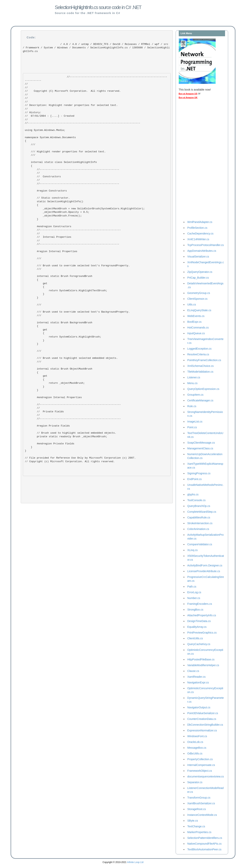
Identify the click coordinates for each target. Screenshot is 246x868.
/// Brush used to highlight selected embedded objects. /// (71, 358)
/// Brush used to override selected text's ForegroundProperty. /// (78, 267)
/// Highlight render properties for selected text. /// (65, 152)
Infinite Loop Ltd (135, 862)
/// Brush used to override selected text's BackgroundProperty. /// (78, 314)
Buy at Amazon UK (188, 97)
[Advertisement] (194, 161)
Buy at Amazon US (188, 94)
